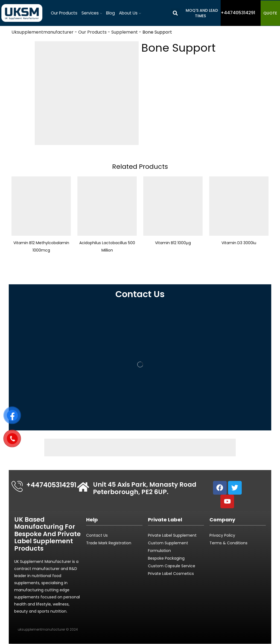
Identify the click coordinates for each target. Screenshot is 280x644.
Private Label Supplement (172, 535)
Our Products (64, 13)
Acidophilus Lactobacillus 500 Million (107, 246)
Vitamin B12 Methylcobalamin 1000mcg (41, 246)
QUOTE (270, 13)
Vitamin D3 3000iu (239, 243)
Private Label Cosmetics (171, 574)
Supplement (125, 32)
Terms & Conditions (228, 543)
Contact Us (97, 535)
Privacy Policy (222, 535)
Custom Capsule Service (172, 566)
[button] (175, 13)
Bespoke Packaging (166, 558)
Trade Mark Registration (109, 543)
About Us (130, 13)
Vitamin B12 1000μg (173, 243)
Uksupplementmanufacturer (43, 32)
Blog (110, 13)
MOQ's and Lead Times (202, 13)
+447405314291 (51, 485)
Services (92, 13)
